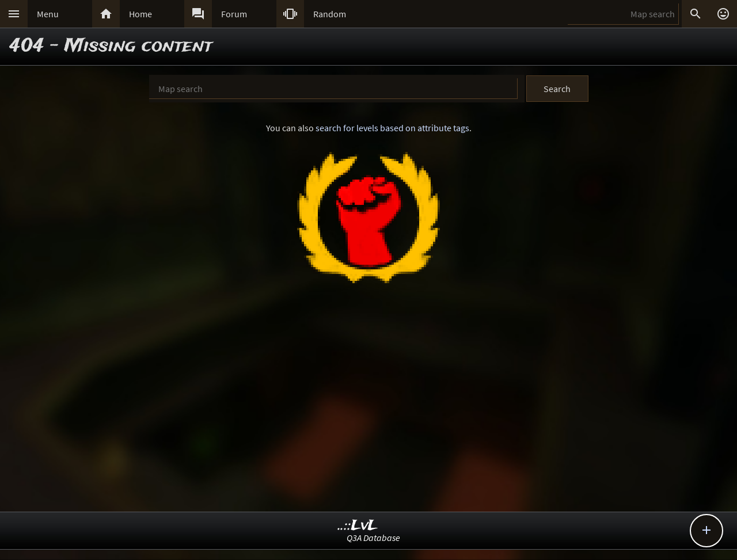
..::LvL (358, 526)
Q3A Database (373, 538)
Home (140, 14)
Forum (234, 14)
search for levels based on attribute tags (392, 128)
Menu (48, 14)
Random (330, 14)
